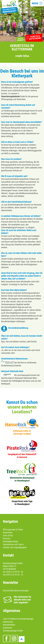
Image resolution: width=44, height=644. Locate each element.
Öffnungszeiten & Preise (13, 530)
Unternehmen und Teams (13, 544)
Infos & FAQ (8, 535)
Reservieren (8, 533)
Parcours (7, 538)
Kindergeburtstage (11, 541)
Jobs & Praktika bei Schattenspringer (18, 619)
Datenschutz (8, 622)
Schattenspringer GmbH (13, 631)
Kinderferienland (8, 366)
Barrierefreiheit (9, 625)
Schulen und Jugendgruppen (15, 547)
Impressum (8, 628)
